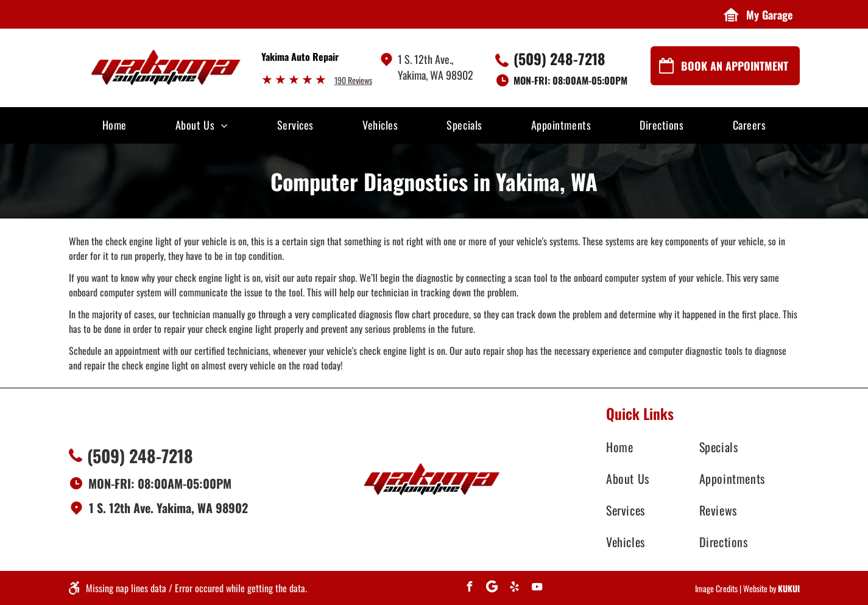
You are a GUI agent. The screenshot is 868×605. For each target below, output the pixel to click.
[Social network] (492, 588)
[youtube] (537, 588)
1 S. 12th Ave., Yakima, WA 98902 (436, 67)
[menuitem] (115, 124)
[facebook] (469, 588)
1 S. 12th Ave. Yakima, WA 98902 (168, 508)
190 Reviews (353, 80)
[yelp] (514, 588)
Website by (760, 588)
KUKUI (789, 588)
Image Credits (716, 588)
